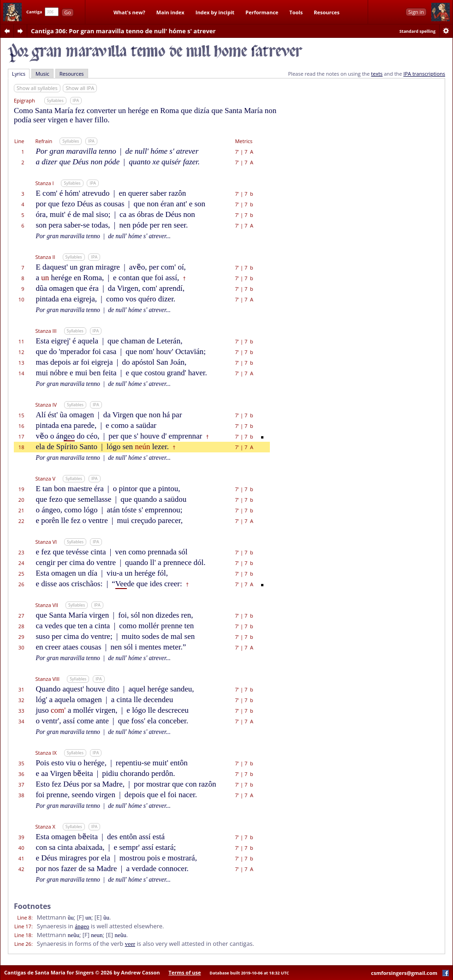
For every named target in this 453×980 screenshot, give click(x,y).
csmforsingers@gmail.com (404, 973)
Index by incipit (215, 12)
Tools (296, 12)
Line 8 (24, 917)
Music (42, 74)
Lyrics (19, 74)
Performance (262, 12)
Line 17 (23, 926)
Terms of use (185, 972)
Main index (170, 12)
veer (130, 944)
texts (377, 74)
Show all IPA (80, 88)
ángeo (82, 926)
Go (68, 12)
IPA (76, 100)
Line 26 (23, 944)
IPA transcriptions (424, 74)
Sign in (416, 12)
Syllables (55, 100)
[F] (80, 917)
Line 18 (23, 935)
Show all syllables (37, 88)
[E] (98, 917)
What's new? (129, 12)
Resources (327, 12)
